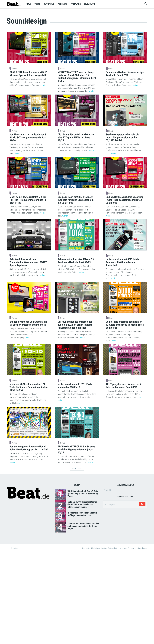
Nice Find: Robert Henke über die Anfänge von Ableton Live (82, 514)
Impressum (123, 548)
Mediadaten (96, 548)
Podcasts (63, 4)
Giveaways (89, 4)
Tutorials (49, 4)
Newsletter (86, 548)
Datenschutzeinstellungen (138, 548)
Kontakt (104, 548)
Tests (37, 4)
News (29, 4)
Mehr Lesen (77, 468)
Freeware (76, 4)
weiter (45, 85)
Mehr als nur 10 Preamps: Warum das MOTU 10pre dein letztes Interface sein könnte (82, 504)
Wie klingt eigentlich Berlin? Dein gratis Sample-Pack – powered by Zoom (83, 494)
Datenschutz (113, 548)
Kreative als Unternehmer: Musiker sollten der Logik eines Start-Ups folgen (83, 526)
